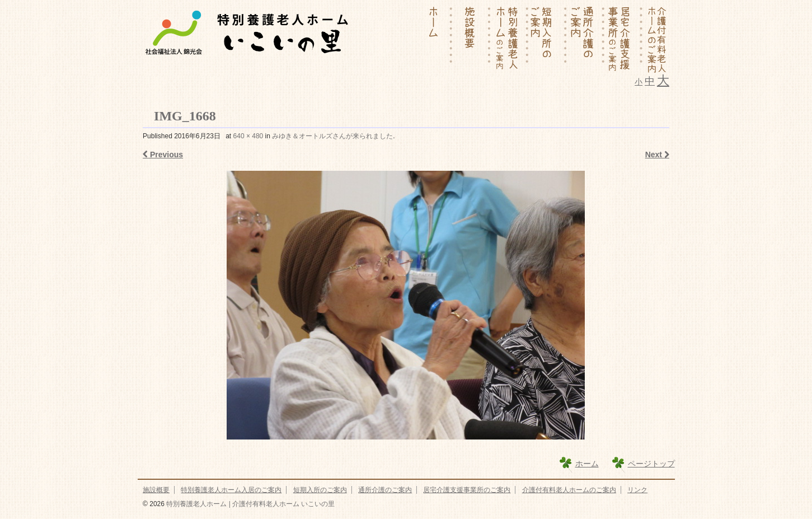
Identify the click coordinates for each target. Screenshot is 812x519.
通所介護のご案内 (385, 490)
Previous (163, 155)
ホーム (587, 464)
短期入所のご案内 (320, 490)
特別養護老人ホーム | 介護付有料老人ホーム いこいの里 (250, 504)
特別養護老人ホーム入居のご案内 (231, 490)
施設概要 (156, 490)
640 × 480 (248, 136)
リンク (637, 490)
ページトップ (651, 464)
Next (657, 155)
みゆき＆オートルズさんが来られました (332, 136)
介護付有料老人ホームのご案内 (569, 490)
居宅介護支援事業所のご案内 (467, 490)
